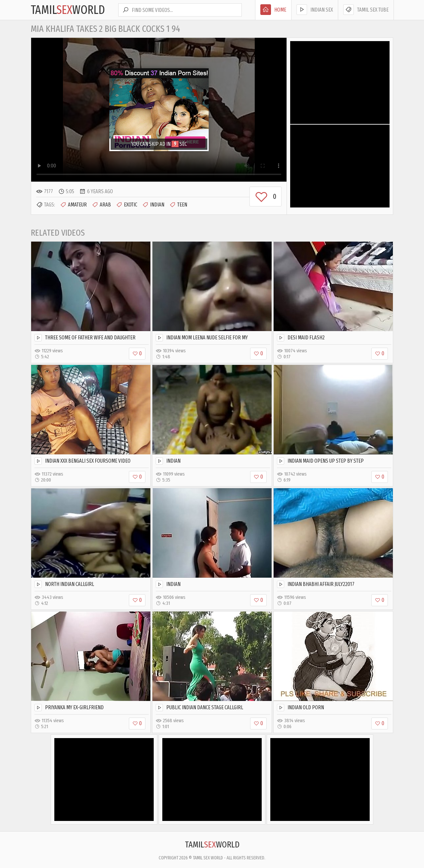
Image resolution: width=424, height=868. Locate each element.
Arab (101, 205)
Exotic (127, 205)
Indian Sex (315, 10)
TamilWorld (68, 10)
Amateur (73, 205)
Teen (178, 205)
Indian (153, 205)
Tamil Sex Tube (366, 10)
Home (273, 10)
